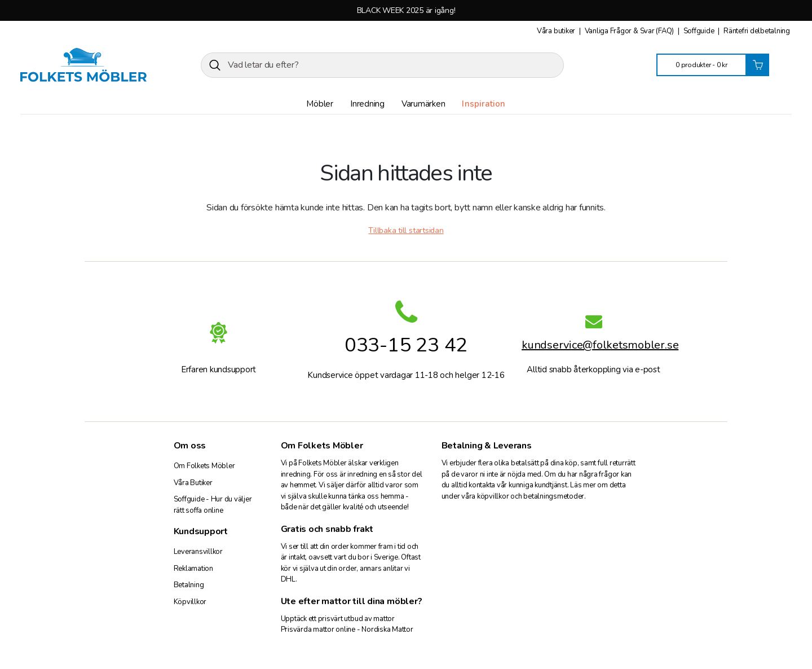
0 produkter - (701, 65)
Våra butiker (557, 31)
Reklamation (193, 569)
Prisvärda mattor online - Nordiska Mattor (347, 630)
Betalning (189, 585)
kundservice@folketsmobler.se (593, 347)
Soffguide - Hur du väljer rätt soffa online (213, 505)
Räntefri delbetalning (757, 31)
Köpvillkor (190, 602)
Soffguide (700, 31)
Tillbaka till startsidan (406, 230)
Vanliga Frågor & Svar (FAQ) (630, 31)
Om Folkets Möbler (204, 466)
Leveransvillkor (198, 552)
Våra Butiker (193, 483)
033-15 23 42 (406, 345)
